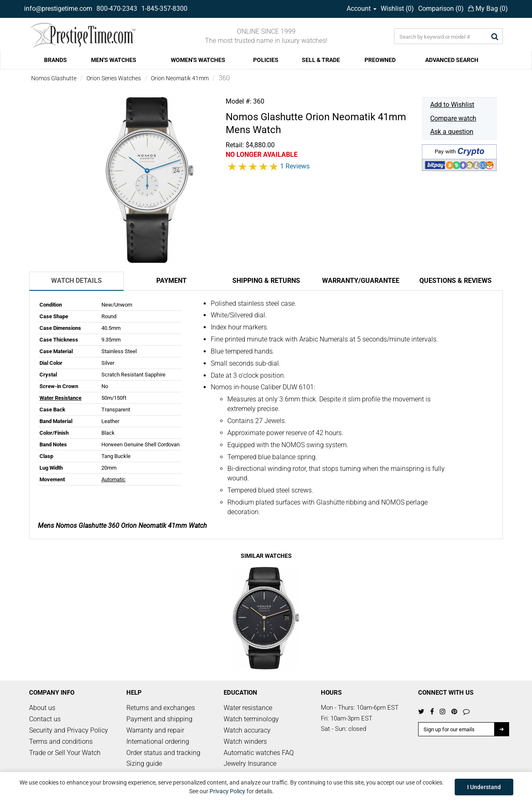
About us (42, 708)
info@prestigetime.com (58, 9)
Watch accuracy (247, 730)
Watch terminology (251, 719)
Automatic (113, 479)
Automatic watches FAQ (259, 753)
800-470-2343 (117, 9)
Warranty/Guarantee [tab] (361, 281)
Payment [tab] (171, 281)
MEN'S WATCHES (114, 60)
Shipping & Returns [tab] (266, 281)
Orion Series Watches (114, 78)
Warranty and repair (155, 730)
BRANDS (55, 60)
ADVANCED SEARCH (452, 60)
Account (362, 9)
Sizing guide (144, 764)
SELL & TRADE (321, 60)
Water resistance (248, 708)
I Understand (484, 787)
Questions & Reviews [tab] (456, 281)
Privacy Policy (227, 791)
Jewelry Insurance (250, 764)
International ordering (158, 741)
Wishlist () (397, 9)
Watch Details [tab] (76, 281)
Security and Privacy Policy (69, 730)
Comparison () (441, 9)
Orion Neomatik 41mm (180, 78)
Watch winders (245, 741)
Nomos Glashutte (54, 78)
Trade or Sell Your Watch (65, 753)
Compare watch (453, 118)
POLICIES (266, 60)
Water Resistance (60, 398)
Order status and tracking (163, 753)
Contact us (45, 719)
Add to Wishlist (452, 105)
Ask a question (452, 132)
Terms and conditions (61, 741)
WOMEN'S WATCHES (198, 60)
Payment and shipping (159, 719)
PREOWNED (380, 60)
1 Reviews (295, 166)
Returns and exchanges (161, 708)
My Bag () (488, 9)
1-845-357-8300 (164, 9)
